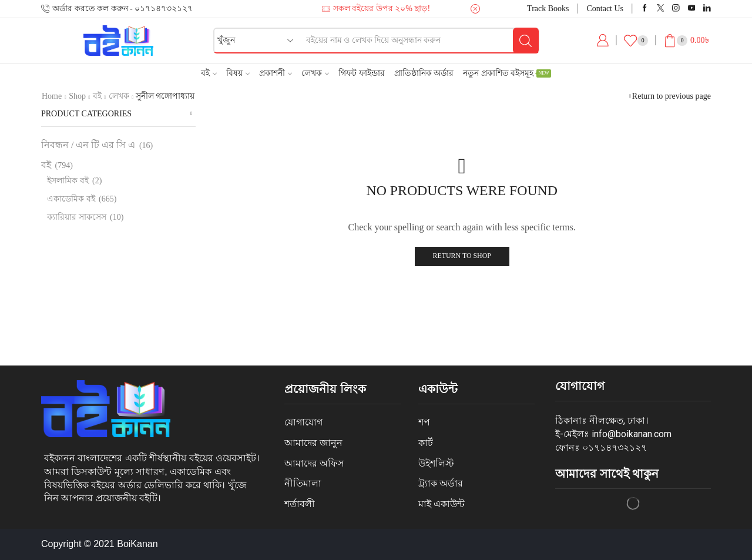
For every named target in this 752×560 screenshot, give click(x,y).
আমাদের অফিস (314, 463)
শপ (424, 422)
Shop (77, 96)
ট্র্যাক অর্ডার (441, 483)
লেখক (315, 73)
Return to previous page (672, 96)
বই (209, 73)
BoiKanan (137, 544)
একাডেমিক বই (71, 199)
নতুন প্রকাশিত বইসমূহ (507, 73)
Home (52, 96)
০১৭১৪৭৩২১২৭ (615, 447)
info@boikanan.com (632, 434)
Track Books (548, 9)
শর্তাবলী (300, 504)
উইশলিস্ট (436, 463)
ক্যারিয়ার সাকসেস (77, 217)
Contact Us (605, 9)
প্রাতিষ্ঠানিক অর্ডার (424, 73)
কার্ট (426, 443)
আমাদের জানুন (313, 443)
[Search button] (526, 41)
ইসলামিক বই (68, 181)
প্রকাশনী (276, 73)
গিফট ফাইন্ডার (362, 73)
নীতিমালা (303, 483)
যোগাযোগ (303, 422)
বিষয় (238, 73)
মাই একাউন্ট (442, 504)
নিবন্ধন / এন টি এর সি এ (88, 145)
